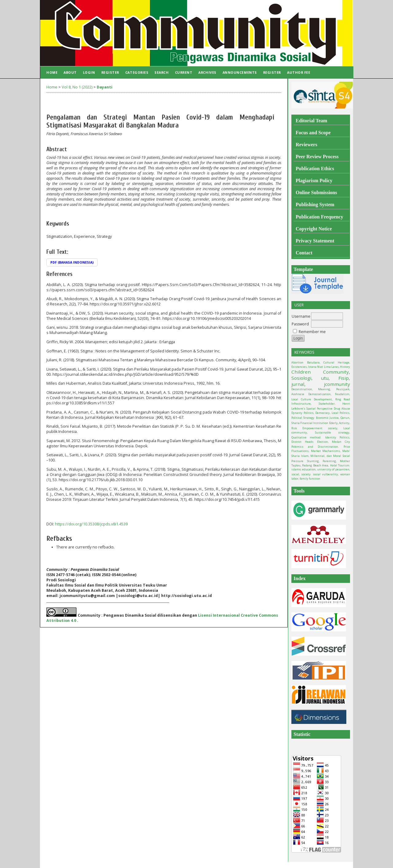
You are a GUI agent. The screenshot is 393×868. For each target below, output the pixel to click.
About (70, 72)
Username (301, 316)
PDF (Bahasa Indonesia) (72, 262)
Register (110, 72)
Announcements (240, 72)
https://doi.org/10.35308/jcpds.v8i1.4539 (91, 524)
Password (300, 324)
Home (52, 72)
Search (161, 72)
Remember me (312, 332)
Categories (137, 72)
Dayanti (105, 87)
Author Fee (299, 72)
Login (89, 72)
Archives (207, 72)
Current (184, 72)
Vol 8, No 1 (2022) (77, 87)
